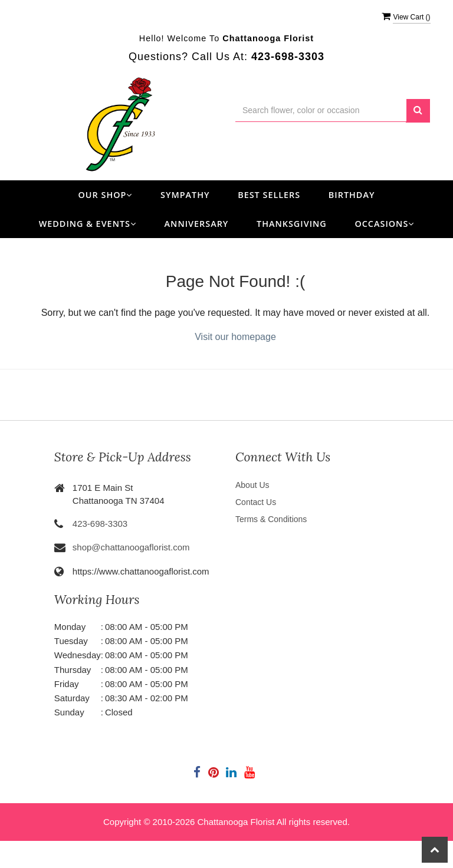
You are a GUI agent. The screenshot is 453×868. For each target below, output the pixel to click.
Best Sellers (269, 195)
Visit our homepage (235, 337)
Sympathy (185, 195)
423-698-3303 (100, 524)
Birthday (352, 195)
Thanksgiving (292, 224)
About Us (252, 485)
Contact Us (256, 502)
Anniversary (197, 224)
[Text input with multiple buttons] (321, 110)
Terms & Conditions (271, 519)
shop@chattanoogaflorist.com (131, 547)
